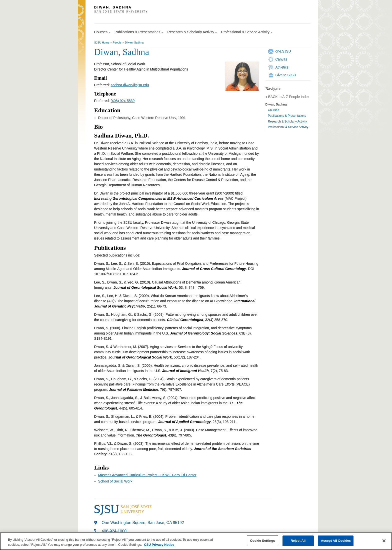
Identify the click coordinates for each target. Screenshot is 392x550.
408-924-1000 (114, 531)
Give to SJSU (286, 75)
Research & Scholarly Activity (287, 121)
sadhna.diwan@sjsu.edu (130, 85)
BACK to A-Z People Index (289, 97)
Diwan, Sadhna (134, 42)
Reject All (298, 542)
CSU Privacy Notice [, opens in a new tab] (159, 546)
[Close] (384, 542)
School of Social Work (115, 481)
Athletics (282, 67)
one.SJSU (283, 51)
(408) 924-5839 (123, 101)
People (117, 42)
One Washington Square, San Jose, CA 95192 (143, 523)
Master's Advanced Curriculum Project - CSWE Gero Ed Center (147, 475)
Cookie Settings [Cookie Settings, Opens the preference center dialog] (262, 542)
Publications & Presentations (287, 116)
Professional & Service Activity (288, 127)
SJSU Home (102, 42)
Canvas (281, 59)
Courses (274, 110)
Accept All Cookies (336, 542)
